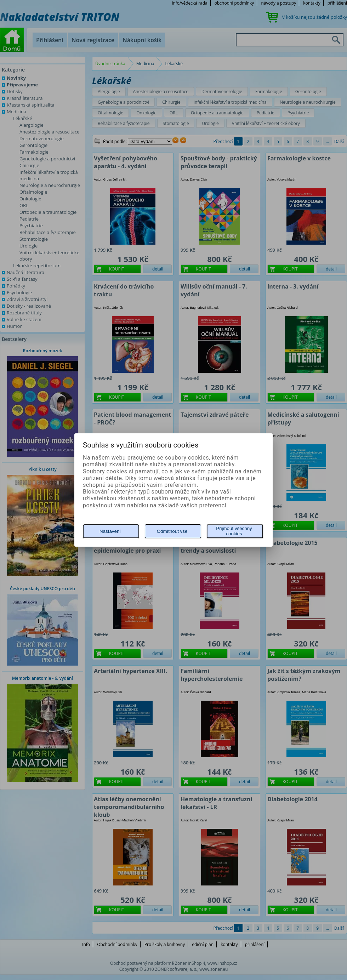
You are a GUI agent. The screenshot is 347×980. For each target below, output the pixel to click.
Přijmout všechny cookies (234, 531)
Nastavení (110, 531)
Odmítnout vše (172, 531)
